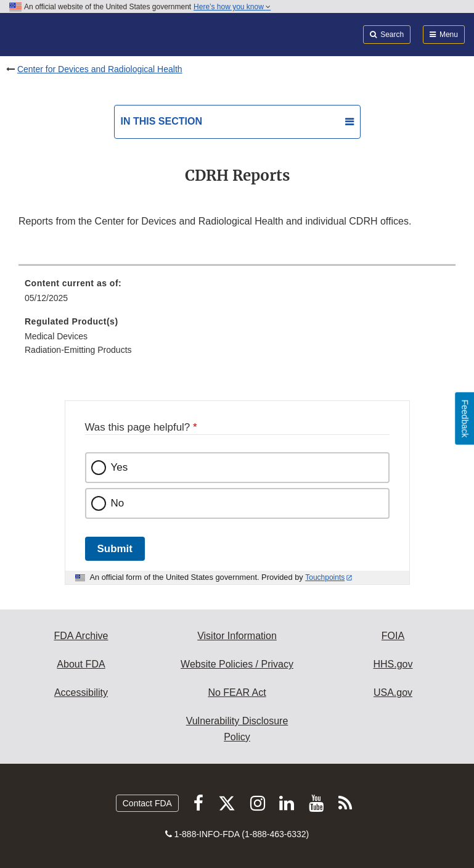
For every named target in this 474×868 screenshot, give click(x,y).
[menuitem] (237, 295)
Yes (120, 467)
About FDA (81, 664)
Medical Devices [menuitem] (56, 336)
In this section (161, 121)
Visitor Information (237, 636)
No (118, 503)
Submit (115, 549)
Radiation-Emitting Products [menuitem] (78, 350)
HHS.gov (393, 664)
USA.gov (393, 692)
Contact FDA (147, 803)
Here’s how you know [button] (232, 7)
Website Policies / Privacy (237, 664)
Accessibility (81, 692)
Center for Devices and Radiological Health (100, 69)
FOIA (393, 636)
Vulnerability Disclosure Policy (237, 729)
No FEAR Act (237, 692)
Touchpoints (325, 577)
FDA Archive (81, 636)
